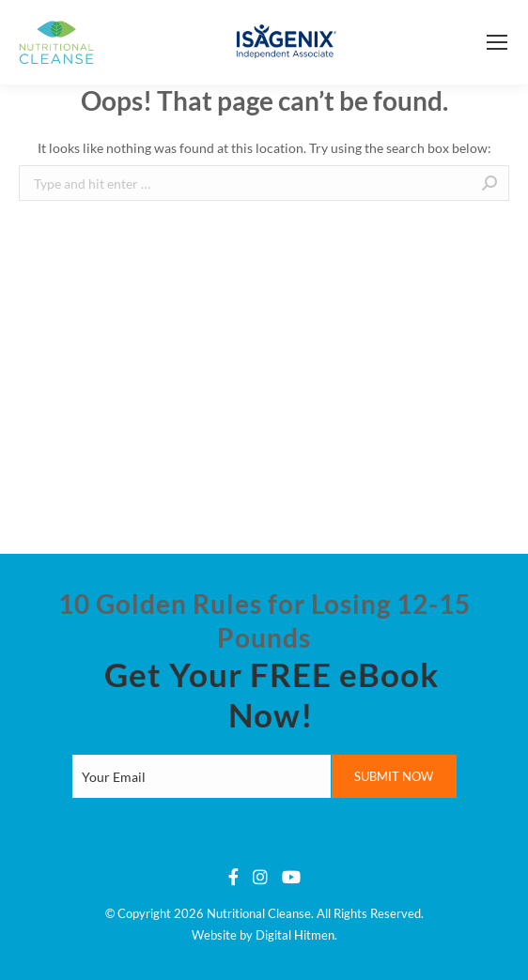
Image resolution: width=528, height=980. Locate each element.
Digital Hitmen (295, 935)
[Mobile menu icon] (497, 42)
